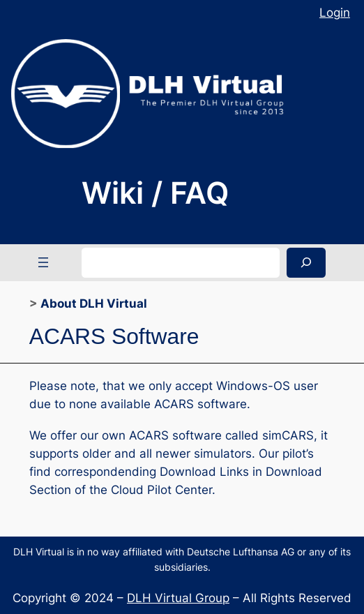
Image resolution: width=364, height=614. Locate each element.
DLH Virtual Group (178, 598)
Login (335, 13)
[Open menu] (43, 262)
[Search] (306, 263)
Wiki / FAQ (155, 193)
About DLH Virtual (94, 304)
